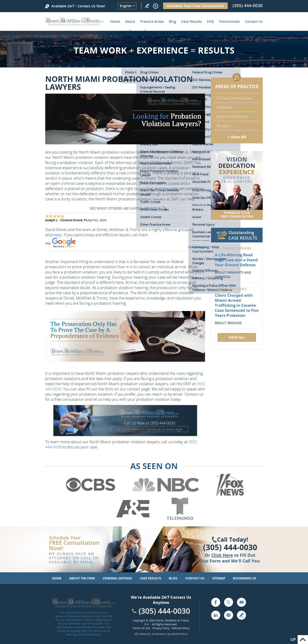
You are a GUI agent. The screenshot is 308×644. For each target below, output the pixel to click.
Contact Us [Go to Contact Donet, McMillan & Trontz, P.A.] (254, 21)
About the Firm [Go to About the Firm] (82, 578)
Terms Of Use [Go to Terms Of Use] (141, 628)
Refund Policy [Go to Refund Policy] (181, 628)
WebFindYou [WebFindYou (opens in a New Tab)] (180, 634)
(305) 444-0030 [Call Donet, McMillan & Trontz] (248, 5)
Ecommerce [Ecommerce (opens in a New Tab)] (159, 634)
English (126, 6)
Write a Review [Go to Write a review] (147, 6)
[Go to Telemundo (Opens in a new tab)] (180, 519)
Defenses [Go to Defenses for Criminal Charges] (225, 107)
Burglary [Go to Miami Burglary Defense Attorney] (224, 126)
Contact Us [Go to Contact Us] (195, 578)
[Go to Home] (75, 24)
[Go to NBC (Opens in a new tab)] (166, 495)
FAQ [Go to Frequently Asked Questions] (210, 21)
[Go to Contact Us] (237, 185)
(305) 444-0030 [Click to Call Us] (230, 547)
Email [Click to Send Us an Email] (228, 615)
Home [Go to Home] (115, 21)
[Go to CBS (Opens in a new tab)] (90, 495)
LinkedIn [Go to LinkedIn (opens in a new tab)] (216, 615)
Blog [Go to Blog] (173, 578)
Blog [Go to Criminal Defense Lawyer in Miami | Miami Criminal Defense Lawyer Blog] (172, 21)
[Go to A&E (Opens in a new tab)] (133, 519)
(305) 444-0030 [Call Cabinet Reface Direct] (164, 611)
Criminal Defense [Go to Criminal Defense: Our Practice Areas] (117, 578)
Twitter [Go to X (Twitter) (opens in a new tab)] (228, 602)
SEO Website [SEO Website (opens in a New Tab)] (142, 634)
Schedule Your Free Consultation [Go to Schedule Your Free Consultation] (195, 6)
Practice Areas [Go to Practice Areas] (152, 21)
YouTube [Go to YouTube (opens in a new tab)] (241, 602)
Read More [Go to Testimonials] (197, 247)
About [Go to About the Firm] (130, 21)
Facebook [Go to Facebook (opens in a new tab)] (216, 602)
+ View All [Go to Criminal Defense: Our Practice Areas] (237, 137)
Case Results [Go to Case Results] (192, 21)
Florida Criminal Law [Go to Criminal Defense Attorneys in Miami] (234, 98)
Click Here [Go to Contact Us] (222, 555)
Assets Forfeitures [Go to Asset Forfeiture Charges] (232, 116)
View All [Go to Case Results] (237, 337)
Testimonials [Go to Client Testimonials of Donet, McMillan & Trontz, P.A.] (229, 21)
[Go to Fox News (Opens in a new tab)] (230, 495)
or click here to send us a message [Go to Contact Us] (150, 429)
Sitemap (219, 578)
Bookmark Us (245, 578)
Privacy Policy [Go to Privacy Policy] (161, 628)
